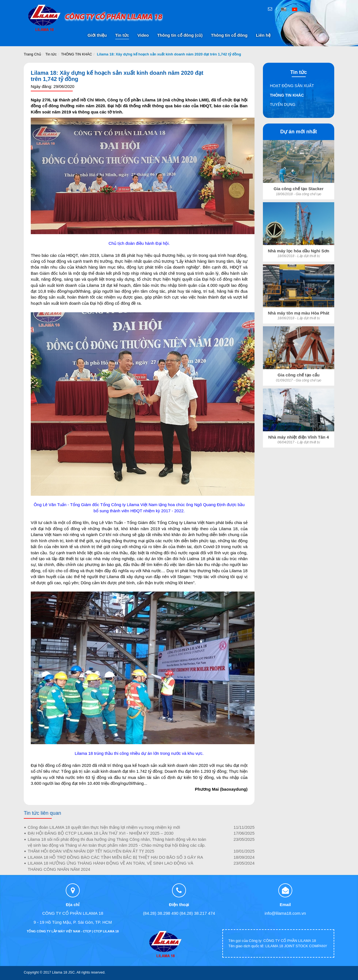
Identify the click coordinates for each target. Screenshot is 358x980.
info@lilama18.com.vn (285, 913)
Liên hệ (263, 35)
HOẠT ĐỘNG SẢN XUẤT (292, 86)
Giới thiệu (97, 35)
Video (143, 35)
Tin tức (122, 35)
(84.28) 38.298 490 (161, 913)
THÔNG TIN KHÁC (76, 54)
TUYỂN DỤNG (283, 104)
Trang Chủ (32, 54)
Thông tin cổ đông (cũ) (180, 35)
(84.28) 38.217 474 (197, 913)
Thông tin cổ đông (229, 35)
